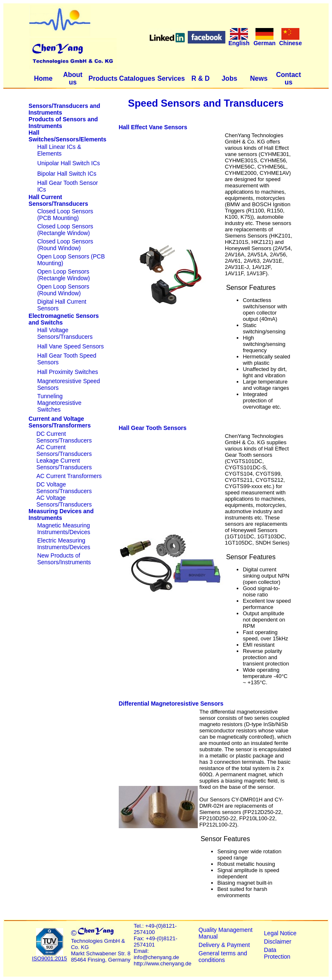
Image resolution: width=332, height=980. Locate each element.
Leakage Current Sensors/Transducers (64, 464)
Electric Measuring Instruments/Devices (64, 544)
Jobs (229, 78)
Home (43, 78)
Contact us (289, 78)
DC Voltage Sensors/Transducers (64, 488)
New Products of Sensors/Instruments (64, 559)
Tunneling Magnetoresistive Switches (59, 403)
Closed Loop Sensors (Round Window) (65, 245)
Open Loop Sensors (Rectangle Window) (64, 275)
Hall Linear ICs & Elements (59, 150)
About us (73, 78)
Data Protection (277, 953)
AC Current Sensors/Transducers (64, 450)
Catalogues (137, 78)
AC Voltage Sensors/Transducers (64, 501)
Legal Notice (280, 933)
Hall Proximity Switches (68, 372)
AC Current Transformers (69, 476)
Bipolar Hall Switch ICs (67, 174)
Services (171, 78)
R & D (201, 78)
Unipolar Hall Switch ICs (69, 163)
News (259, 78)
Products (103, 78)
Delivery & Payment (224, 945)
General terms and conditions (223, 957)
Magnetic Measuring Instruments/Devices (64, 529)
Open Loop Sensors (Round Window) (63, 290)
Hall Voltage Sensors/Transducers (65, 333)
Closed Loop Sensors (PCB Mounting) (65, 215)
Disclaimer (277, 942)
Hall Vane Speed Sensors (70, 346)
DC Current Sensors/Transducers (64, 437)
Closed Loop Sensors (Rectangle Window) (65, 230)
